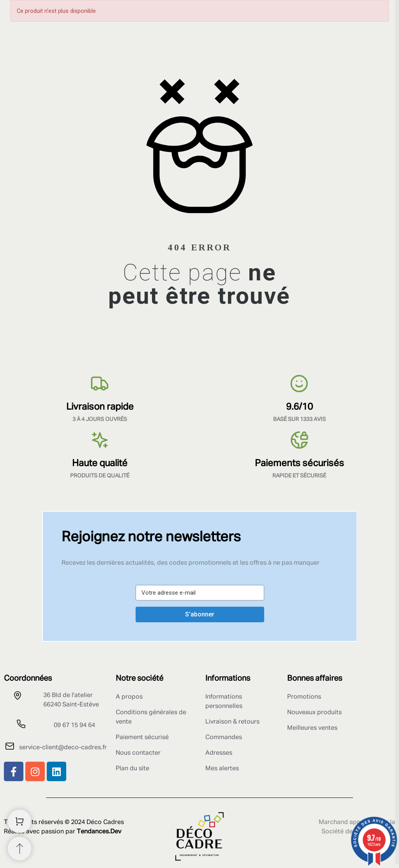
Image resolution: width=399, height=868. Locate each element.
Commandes (224, 738)
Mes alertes (222, 769)
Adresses (219, 753)
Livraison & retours (232, 722)
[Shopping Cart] (19, 821)
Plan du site (132, 769)
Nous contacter (138, 753)
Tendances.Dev (99, 832)
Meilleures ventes (312, 728)
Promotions (304, 697)
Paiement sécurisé (142, 738)
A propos (129, 697)
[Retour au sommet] (19, 849)
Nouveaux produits (314, 713)
